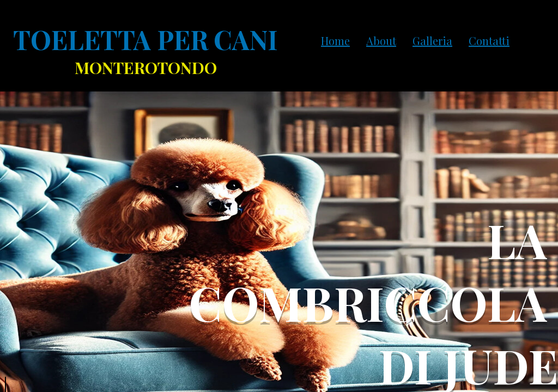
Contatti (489, 41)
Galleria (432, 41)
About (381, 41)
